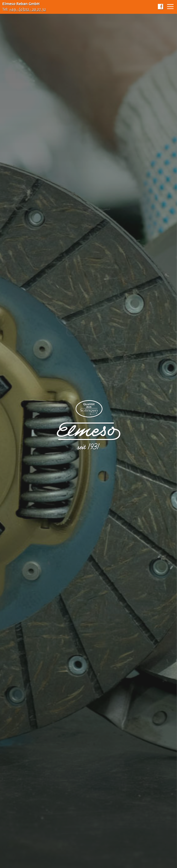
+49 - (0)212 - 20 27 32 (28, 10)
